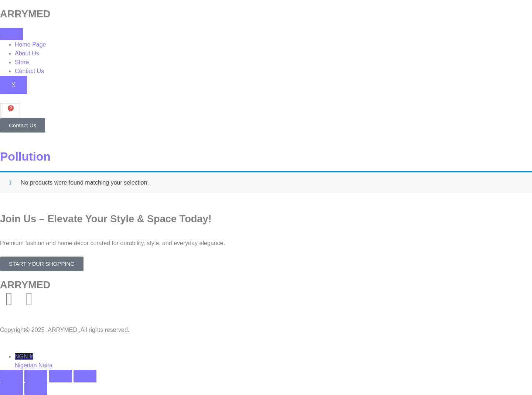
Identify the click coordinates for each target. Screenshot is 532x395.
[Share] (61, 376)
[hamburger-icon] (11, 34)
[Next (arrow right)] (36, 389)
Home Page (30, 44)
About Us (27, 53)
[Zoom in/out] (11, 376)
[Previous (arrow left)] (11, 389)
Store (22, 62)
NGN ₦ (273, 362)
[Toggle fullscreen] (36, 376)
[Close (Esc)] (85, 376)
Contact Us (29, 71)
